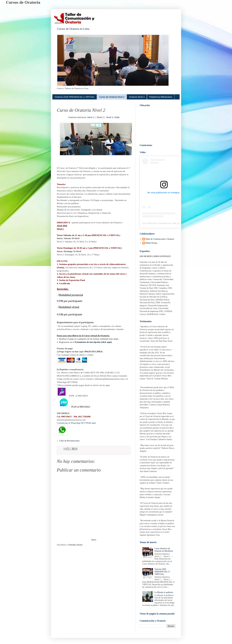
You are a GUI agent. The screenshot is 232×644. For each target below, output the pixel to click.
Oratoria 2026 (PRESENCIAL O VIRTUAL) (162, 572)
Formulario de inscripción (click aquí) (93, 342)
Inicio (94, 540)
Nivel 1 (91, 117)
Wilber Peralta (151, 243)
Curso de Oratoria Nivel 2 (112, 97)
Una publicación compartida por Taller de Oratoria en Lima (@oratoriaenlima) (178, 223)
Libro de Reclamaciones (70, 441)
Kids (117, 117)
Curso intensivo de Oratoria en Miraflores (164, 550)
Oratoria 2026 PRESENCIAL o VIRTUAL (75, 97)
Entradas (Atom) (75, 545)
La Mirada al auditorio (164, 592)
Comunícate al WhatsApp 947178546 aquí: (76, 423)
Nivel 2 (100, 117)
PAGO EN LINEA (94, 351)
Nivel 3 (109, 117)
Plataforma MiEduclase (161, 97)
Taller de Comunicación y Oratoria (160, 239)
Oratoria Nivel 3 (137, 97)
